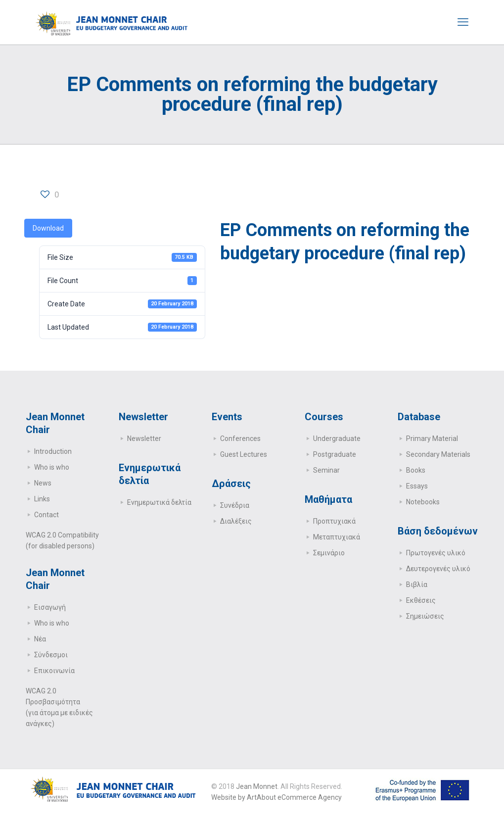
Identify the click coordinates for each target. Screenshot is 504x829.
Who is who (52, 467)
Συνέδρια (235, 505)
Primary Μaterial (432, 439)
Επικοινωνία (54, 671)
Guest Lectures (244, 454)
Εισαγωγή (50, 607)
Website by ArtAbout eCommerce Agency (276, 797)
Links (42, 499)
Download (48, 228)
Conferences (240, 439)
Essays (417, 486)
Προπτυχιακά (334, 521)
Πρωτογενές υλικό (436, 553)
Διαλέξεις (236, 521)
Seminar (326, 470)
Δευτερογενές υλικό (438, 569)
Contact (46, 515)
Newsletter (144, 439)
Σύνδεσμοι (51, 655)
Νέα (40, 639)
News (43, 483)
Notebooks (423, 502)
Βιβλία (417, 585)
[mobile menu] (463, 22)
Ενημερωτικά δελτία (159, 502)
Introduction (53, 451)
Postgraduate (335, 454)
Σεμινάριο (329, 553)
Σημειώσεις (425, 616)
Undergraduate (337, 439)
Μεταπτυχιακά (337, 537)
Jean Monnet (257, 786)
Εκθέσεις (421, 600)
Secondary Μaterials (438, 454)
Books (416, 470)
